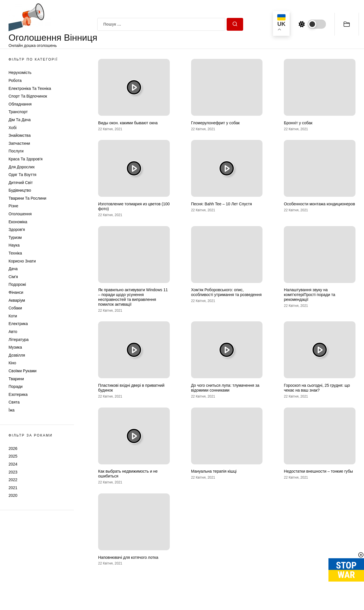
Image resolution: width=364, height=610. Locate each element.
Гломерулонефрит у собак (215, 123)
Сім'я (13, 277)
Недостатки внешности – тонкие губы (318, 471)
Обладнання (20, 104)
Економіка (18, 222)
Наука (14, 245)
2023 (13, 472)
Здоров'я (17, 229)
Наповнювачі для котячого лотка (128, 557)
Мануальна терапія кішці (214, 471)
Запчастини (19, 143)
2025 (13, 456)
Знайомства (20, 135)
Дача (13, 269)
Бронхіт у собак (298, 123)
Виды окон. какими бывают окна (128, 123)
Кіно (12, 363)
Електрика (18, 324)
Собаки (15, 308)
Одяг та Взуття (22, 175)
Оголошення (20, 214)
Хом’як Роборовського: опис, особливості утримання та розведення (226, 292)
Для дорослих (22, 167)
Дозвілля (17, 355)
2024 (13, 464)
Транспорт (18, 112)
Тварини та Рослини (27, 198)
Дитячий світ (21, 183)
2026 (13, 448)
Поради (15, 386)
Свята (14, 402)
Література (19, 340)
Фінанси (16, 292)
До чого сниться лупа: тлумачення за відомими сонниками (225, 388)
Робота (15, 80)
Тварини (16, 379)
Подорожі (17, 284)
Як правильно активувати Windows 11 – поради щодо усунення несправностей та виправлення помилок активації (133, 297)
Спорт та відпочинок (28, 96)
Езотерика (18, 394)
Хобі (13, 128)
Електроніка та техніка (30, 88)
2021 (13, 488)
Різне (13, 206)
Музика (15, 347)
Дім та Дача (20, 120)
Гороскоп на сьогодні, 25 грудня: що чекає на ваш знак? (317, 388)
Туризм (15, 237)
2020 (13, 495)
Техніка (15, 253)
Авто (13, 332)
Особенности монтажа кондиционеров (319, 204)
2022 (13, 480)
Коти (13, 316)
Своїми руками (22, 371)
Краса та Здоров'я (26, 159)
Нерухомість (20, 73)
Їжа (12, 410)
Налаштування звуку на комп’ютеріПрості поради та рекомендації (309, 295)
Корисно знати (22, 261)
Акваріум (17, 300)
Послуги (16, 151)
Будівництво (20, 190)
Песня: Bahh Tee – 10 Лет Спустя (222, 204)
